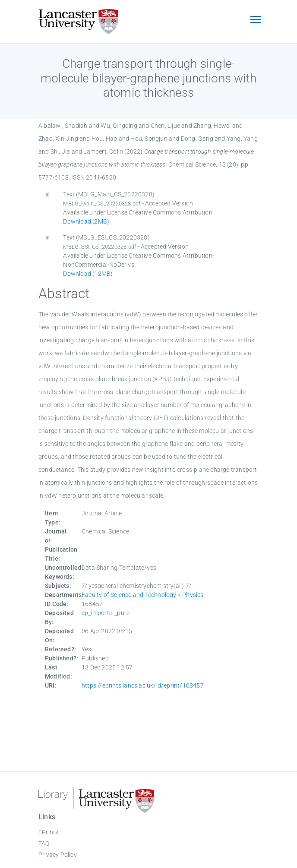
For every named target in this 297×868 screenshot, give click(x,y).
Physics (193, 595)
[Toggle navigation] (256, 20)
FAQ (44, 843)
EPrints (48, 832)
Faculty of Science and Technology (129, 595)
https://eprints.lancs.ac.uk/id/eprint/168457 (143, 685)
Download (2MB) (86, 221)
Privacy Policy (58, 855)
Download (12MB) (88, 274)
